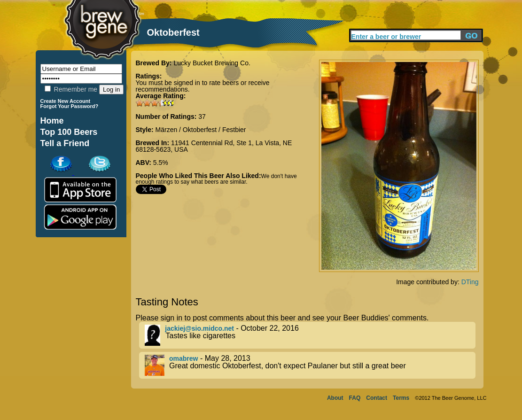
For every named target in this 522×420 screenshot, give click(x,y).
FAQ (355, 398)
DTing (470, 282)
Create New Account (66, 101)
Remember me (71, 89)
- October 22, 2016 (310, 335)
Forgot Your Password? (70, 106)
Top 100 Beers (69, 132)
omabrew (183, 358)
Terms (401, 398)
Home (52, 121)
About (335, 398)
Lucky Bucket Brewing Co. (212, 63)
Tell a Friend (65, 143)
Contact (377, 398)
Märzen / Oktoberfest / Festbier (201, 130)
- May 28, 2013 (310, 365)
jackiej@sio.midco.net (199, 328)
